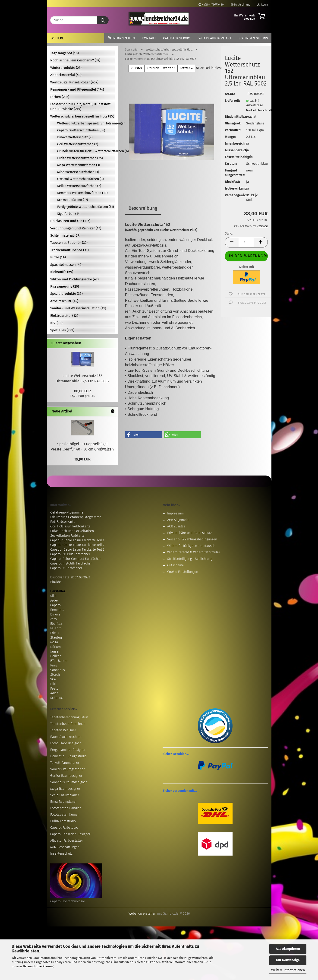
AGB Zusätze (176, 526)
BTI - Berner (59, 661)
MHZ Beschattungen (65, 847)
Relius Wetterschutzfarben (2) (79, 186)
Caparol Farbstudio (64, 828)
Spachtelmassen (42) (66, 265)
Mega (54, 642)
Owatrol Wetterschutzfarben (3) (80, 179)
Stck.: (229, 233)
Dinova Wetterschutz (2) (75, 137)
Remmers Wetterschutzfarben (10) (82, 193)
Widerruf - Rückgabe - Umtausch (191, 546)
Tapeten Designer (63, 730)
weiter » (169, 68)
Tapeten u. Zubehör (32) (69, 243)
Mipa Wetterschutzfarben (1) (78, 172)
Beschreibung (143, 208)
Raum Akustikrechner (66, 737)
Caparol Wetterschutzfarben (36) (81, 130)
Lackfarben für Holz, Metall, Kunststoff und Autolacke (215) (80, 106)
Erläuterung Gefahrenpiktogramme (76, 517)
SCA (53, 679)
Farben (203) (60, 97)
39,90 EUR (82, 459)
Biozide (56, 582)
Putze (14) (58, 257)
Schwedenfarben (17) (73, 200)
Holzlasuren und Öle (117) (70, 221)
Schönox (56, 698)
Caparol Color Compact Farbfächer (76, 559)
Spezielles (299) (62, 330)
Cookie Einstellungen (183, 572)
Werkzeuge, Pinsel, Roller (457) (74, 82)
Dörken (55, 647)
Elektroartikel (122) (65, 316)
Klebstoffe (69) (62, 272)
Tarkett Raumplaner (65, 763)
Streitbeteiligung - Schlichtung (190, 559)
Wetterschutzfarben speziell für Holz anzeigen (86, 123)
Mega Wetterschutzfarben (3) (79, 165)
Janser (55, 652)
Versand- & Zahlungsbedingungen (192, 539)
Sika (53, 596)
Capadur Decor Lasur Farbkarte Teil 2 (77, 545)
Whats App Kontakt (215, 38)
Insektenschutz (61, 854)
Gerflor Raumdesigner (66, 776)
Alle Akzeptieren (288, 949)
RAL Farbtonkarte (63, 522)
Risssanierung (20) (65, 286)
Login (263, 5)
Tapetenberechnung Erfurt (69, 717)
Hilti (53, 684)
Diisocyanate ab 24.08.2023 (70, 577)
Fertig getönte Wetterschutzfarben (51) (86, 207)
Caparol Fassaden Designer (70, 834)
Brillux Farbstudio (63, 821)
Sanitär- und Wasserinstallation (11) (78, 308)
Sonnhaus (58, 670)
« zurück (153, 68)
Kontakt (149, 38)
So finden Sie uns (253, 38)
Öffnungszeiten (121, 38)
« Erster (137, 68)
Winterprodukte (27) (66, 68)
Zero (54, 619)
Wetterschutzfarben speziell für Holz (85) (82, 116)
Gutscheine (176, 565)
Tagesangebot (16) (65, 53)
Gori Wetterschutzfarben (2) (78, 144)
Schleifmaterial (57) (65, 235)
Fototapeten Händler (66, 808)
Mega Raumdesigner (65, 789)
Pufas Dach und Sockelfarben (72, 531)
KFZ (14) (56, 323)
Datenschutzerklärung (38, 966)
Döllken (56, 656)
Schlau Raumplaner (65, 795)
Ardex (54, 601)
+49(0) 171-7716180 (211, 5)
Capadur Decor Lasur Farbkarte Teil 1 (77, 540)
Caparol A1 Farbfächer (66, 568)
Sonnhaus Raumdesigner (69, 782)
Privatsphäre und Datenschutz (189, 533)
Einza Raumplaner (63, 802)
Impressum (175, 513)
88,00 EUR (82, 391)
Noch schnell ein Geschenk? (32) (75, 60)
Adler (54, 693)
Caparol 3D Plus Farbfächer (70, 554)
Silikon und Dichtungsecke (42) (74, 279)
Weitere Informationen (288, 970)
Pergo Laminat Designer (68, 750)
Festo (54, 689)
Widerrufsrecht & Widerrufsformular (194, 552)
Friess (55, 633)
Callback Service (177, 38)
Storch (55, 675)
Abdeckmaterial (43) (66, 75)
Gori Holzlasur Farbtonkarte (70, 526)
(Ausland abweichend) (259, 110)
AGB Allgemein (178, 520)
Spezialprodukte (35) (66, 294)
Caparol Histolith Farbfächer (71, 563)
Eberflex (56, 624)
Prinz (54, 665)
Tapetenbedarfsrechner (68, 724)
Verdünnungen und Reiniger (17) (76, 228)
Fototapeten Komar (65, 815)
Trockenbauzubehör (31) (69, 250)
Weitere (57, 38)
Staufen (56, 638)
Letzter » (186, 68)
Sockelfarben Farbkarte (67, 536)
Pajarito (56, 628)
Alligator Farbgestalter (67, 841)
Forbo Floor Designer (66, 743)
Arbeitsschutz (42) (64, 301)
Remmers (57, 610)
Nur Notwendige (288, 960)
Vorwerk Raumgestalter (67, 769)
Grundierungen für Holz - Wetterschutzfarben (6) (86, 151)
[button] (232, 242)
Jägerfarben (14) (69, 214)
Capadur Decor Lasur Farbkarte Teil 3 (77, 550)
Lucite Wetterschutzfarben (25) (80, 158)
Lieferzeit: (232, 101)
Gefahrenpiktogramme (67, 512)
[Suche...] (103, 20)
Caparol (56, 605)
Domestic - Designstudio (68, 756)
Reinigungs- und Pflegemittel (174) (77, 89)
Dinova (55, 614)
